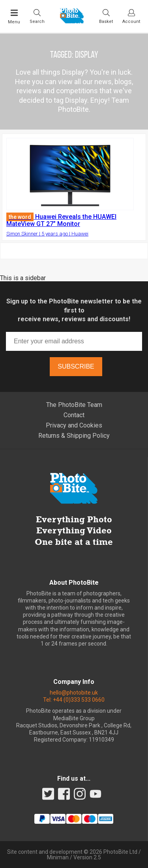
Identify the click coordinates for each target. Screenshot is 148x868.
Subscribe (76, 366)
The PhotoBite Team (74, 405)
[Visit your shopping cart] (106, 16)
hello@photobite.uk (74, 693)
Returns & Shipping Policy (74, 436)
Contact (74, 415)
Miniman (58, 857)
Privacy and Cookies (74, 425)
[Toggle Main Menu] (14, 17)
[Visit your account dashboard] (131, 16)
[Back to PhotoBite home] (72, 21)
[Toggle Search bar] (37, 16)
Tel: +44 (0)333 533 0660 (74, 700)
